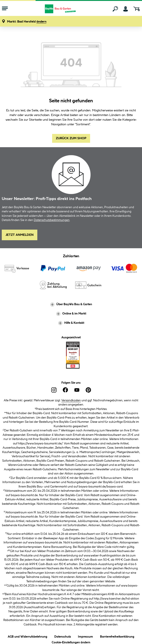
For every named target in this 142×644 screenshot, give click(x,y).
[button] (27, 22)
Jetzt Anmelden (20, 235)
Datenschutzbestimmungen (52, 220)
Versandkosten (71, 400)
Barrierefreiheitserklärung (117, 636)
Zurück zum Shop (71, 138)
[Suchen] (115, 9)
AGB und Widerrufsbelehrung (27, 636)
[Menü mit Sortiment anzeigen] (5, 9)
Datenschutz (63, 636)
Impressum (85, 636)
